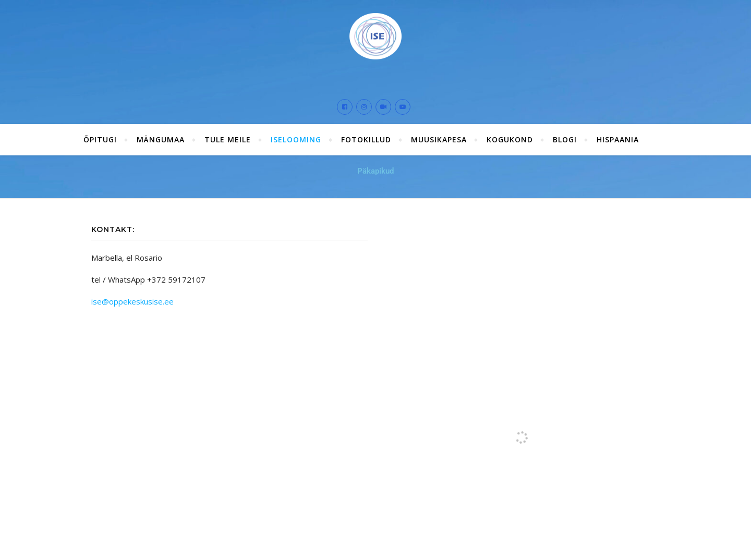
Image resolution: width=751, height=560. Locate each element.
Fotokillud (366, 139)
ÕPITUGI (100, 139)
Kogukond (510, 139)
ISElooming (296, 139)
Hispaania (618, 139)
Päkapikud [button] (375, 171)
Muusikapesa (439, 139)
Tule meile (228, 139)
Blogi (565, 139)
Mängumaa (161, 139)
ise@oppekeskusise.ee (132, 301)
